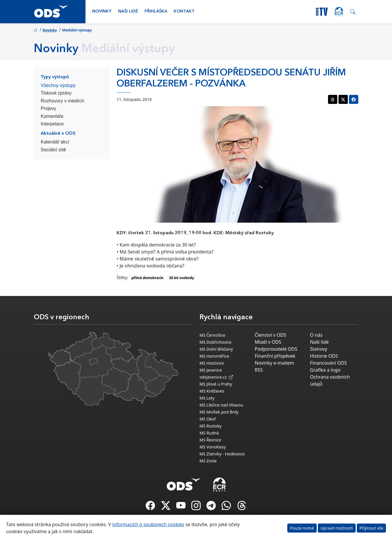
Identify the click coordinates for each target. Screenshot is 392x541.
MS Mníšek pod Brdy (219, 412)
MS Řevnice (210, 440)
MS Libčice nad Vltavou (221, 405)
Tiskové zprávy (56, 93)
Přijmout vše (371, 528)
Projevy (48, 108)
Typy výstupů (55, 77)
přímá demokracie (147, 278)
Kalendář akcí (55, 142)
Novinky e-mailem (274, 363)
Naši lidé (128, 11)
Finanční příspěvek (275, 356)
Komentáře (52, 116)
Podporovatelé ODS (276, 349)
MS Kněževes (212, 391)
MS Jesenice (211, 370)
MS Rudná (209, 433)
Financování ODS (328, 363)
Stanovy (319, 349)
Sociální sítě (53, 150)
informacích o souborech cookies (148, 524)
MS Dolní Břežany (216, 349)
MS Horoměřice (214, 356)
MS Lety (207, 398)
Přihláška (156, 11)
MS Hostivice (212, 363)
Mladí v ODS (268, 342)
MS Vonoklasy (213, 447)
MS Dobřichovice (215, 342)
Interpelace (52, 124)
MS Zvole (208, 461)
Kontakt (184, 11)
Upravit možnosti (337, 528)
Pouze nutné (302, 528)
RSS (259, 370)
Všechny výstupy (58, 85)
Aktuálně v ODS (58, 134)
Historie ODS (324, 356)
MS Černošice (212, 335)
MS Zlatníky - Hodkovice (222, 454)
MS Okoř (208, 419)
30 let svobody (181, 278)
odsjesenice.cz (216, 377)
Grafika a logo (325, 370)
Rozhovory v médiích (62, 101)
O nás (316, 335)
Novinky (102, 11)
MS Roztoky (211, 426)
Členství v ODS (270, 335)
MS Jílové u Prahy (216, 384)
